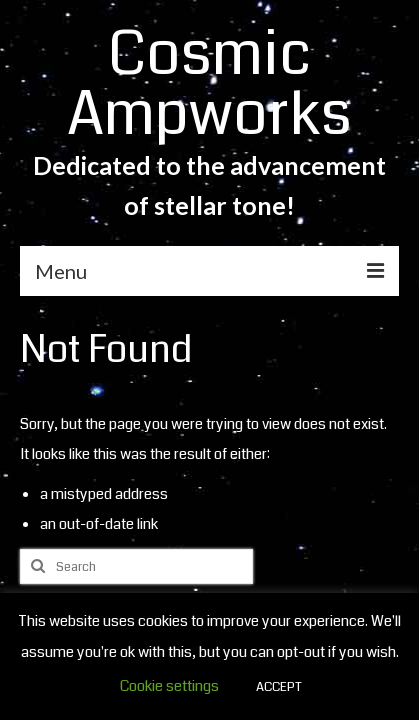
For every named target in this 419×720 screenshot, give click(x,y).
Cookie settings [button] (169, 686)
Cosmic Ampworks (209, 84)
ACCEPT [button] (279, 687)
